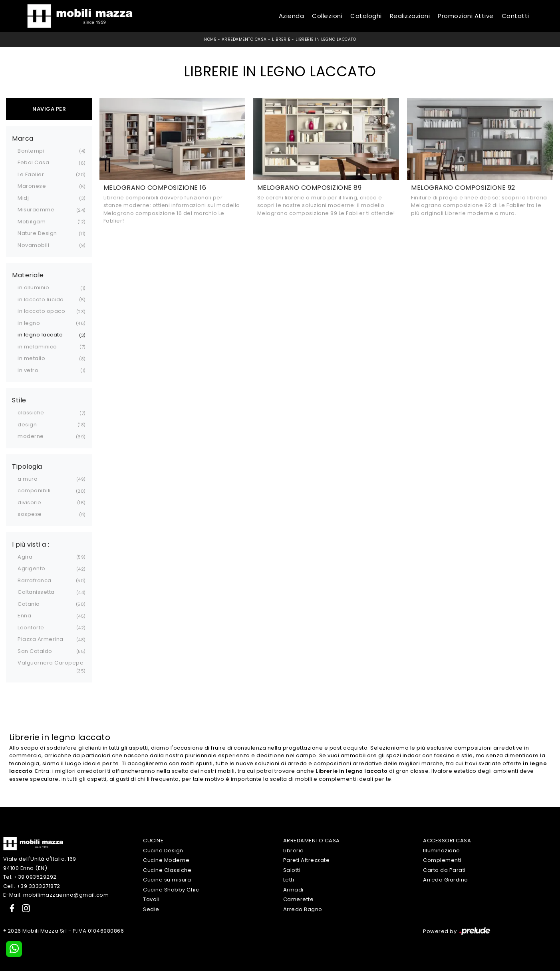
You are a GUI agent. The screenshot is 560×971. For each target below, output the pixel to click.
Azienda (292, 16)
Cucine (153, 841)
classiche (31, 413)
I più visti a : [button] (31, 545)
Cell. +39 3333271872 (32, 886)
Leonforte (31, 628)
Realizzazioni (410, 16)
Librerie (281, 39)
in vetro (28, 370)
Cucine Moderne (166, 860)
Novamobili (33, 245)
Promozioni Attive (466, 16)
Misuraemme (36, 210)
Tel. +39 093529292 (30, 877)
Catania (29, 604)
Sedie (151, 909)
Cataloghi (366, 16)
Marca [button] (23, 139)
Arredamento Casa (244, 39)
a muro (28, 479)
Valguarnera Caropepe (51, 663)
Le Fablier (31, 174)
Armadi (293, 890)
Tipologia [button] (27, 467)
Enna (24, 616)
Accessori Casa (447, 841)
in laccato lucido (41, 299)
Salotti (292, 870)
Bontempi (31, 151)
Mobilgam (32, 222)
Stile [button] (19, 400)
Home (210, 39)
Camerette (299, 899)
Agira (25, 557)
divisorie (30, 502)
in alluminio (33, 288)
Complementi (442, 860)
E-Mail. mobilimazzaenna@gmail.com (56, 895)
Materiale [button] (28, 275)
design (27, 425)
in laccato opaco (41, 311)
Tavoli (151, 899)
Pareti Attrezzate (307, 860)
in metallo (31, 358)
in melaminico (37, 347)
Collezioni (327, 16)
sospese (30, 514)
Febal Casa (33, 162)
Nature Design (37, 233)
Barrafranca (35, 580)
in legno (29, 323)
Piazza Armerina (41, 639)
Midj (23, 198)
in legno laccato (40, 335)
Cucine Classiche (167, 870)
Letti (289, 880)
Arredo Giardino (446, 880)
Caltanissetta (36, 592)
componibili (34, 490)
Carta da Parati (444, 870)
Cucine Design (163, 851)
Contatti (515, 16)
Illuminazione (442, 851)
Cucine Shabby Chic (171, 890)
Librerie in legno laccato (326, 39)
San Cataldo (35, 651)
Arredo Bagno (303, 909)
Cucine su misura (167, 880)
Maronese (32, 186)
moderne (31, 436)
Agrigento (32, 568)
